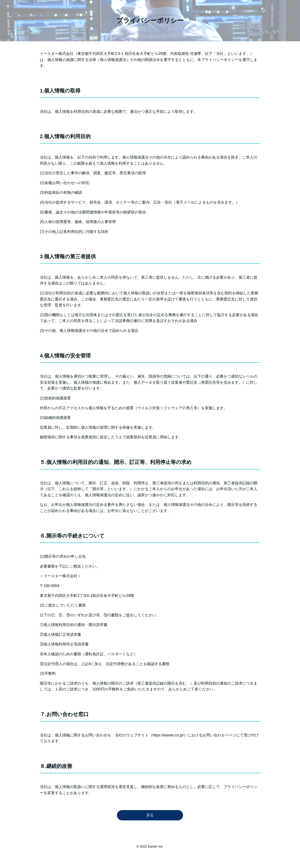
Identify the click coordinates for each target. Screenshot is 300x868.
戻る (150, 815)
